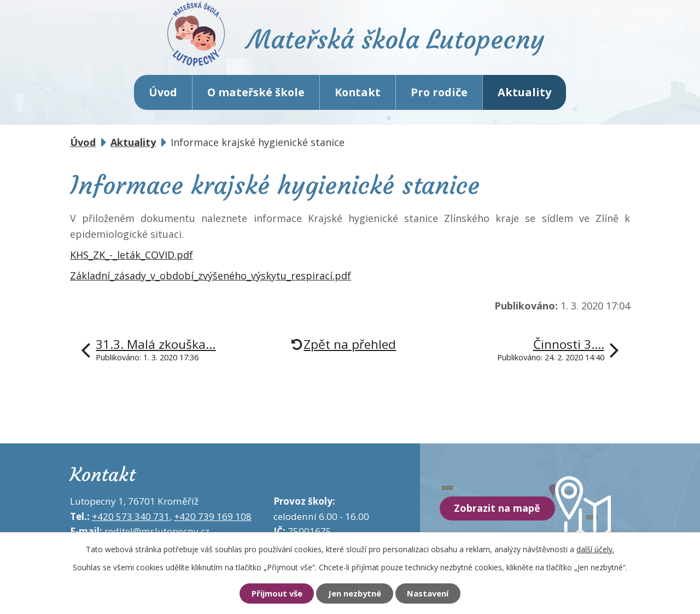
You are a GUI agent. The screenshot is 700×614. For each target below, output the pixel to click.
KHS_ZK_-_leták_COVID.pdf (132, 255)
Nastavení (428, 594)
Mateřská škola (397, 41)
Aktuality (524, 93)
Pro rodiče (439, 93)
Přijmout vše (276, 594)
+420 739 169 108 (213, 517)
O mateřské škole (256, 93)
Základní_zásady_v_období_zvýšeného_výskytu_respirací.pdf (211, 276)
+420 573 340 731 (131, 517)
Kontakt (358, 93)
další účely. (595, 549)
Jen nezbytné (355, 594)
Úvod (163, 93)
